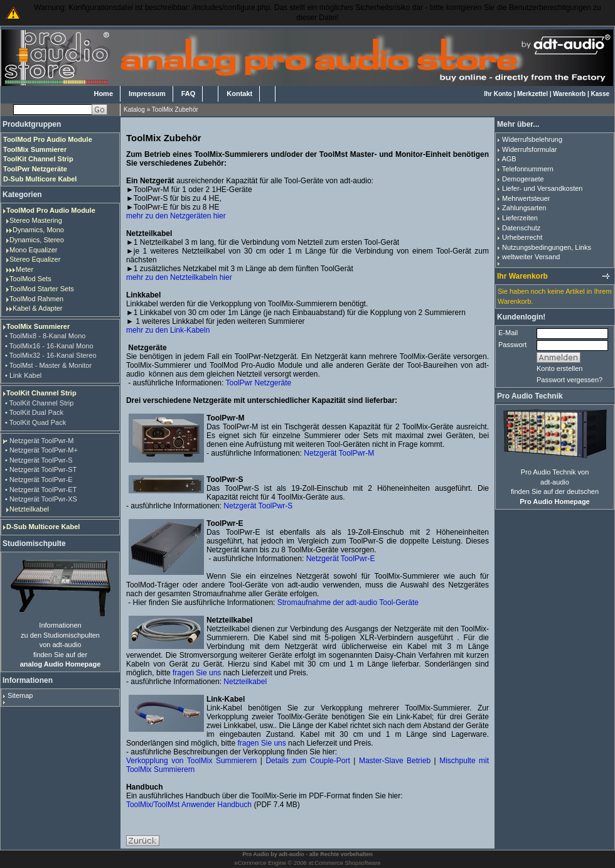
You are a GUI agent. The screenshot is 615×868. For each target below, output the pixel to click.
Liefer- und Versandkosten (542, 188)
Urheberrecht (522, 237)
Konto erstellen (559, 368)
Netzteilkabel (29, 509)
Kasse (600, 94)
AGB (509, 159)
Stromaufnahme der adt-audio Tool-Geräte (348, 603)
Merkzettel (532, 94)
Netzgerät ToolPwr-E (341, 559)
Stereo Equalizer (35, 259)
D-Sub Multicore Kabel (43, 527)
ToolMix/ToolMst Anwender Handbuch (189, 805)
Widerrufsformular (529, 149)
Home (103, 94)
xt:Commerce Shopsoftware (344, 863)
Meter (24, 269)
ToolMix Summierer (38, 326)
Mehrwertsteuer (526, 198)
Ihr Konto (498, 94)
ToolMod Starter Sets (42, 289)
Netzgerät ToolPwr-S (258, 506)
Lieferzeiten (520, 218)
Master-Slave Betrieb (395, 761)
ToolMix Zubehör (175, 110)
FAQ (189, 94)
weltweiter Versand (531, 257)
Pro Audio (256, 854)
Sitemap (20, 695)
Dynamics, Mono (38, 230)
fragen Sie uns (197, 673)
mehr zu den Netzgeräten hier (176, 216)
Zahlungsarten (524, 208)
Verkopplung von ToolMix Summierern (191, 761)
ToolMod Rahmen (36, 299)
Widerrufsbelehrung (532, 139)
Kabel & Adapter (38, 308)
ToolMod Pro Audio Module (51, 210)
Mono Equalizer (33, 250)
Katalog (134, 110)
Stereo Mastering (36, 220)
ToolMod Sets (30, 279)
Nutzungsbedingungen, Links (547, 247)
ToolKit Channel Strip (41, 393)
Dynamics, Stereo (37, 240)
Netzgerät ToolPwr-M (339, 453)
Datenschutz (521, 228)
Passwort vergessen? (570, 380)
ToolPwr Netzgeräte (258, 383)
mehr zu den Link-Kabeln (168, 330)
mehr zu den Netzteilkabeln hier (179, 277)
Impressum (147, 94)
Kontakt (239, 94)
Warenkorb (569, 94)
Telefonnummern (528, 169)
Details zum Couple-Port (307, 761)
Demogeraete (523, 179)
